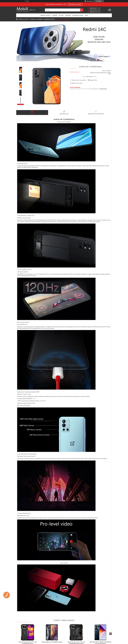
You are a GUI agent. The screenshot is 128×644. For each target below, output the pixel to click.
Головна (55, 15)
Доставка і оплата (78, 15)
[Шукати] (82, 10)
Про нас (61, 15)
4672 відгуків (90, 1)
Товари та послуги (23, 19)
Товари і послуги (45, 15)
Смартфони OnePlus (49, 19)
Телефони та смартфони (36, 19)
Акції (86, 15)
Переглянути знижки (75, 4)
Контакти (68, 15)
